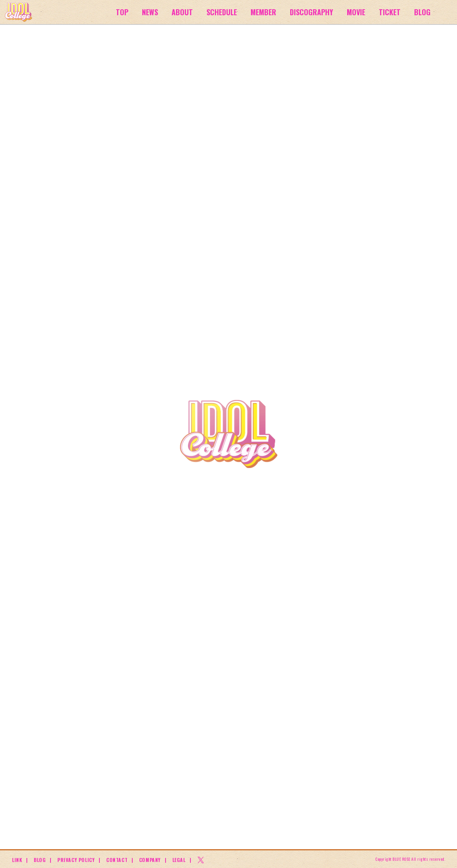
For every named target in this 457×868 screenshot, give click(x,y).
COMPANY (150, 860)
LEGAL (179, 860)
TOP (122, 12)
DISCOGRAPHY (311, 12)
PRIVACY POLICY (76, 860)
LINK (17, 860)
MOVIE (356, 12)
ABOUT (182, 12)
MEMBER (263, 12)
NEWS (150, 12)
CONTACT (117, 860)
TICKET (390, 12)
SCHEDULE (222, 12)
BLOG (422, 12)
